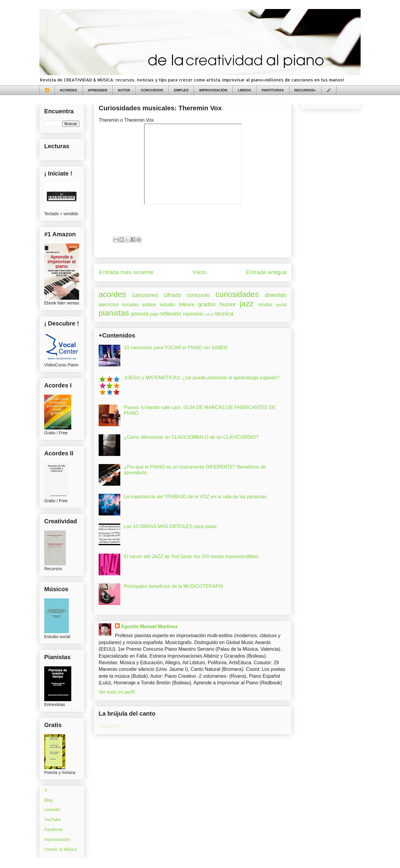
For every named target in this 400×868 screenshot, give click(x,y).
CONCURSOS (152, 90)
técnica (224, 314)
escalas (131, 305)
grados (207, 304)
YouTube (52, 820)
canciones (145, 295)
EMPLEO (181, 90)
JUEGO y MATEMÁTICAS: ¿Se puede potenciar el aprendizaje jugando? (202, 378)
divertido (276, 295)
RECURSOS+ (305, 90)
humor (228, 304)
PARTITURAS (273, 90)
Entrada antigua (266, 272)
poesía (140, 314)
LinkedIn (52, 810)
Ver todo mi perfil (117, 692)
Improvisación (57, 839)
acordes (112, 294)
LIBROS (244, 90)
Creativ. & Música (61, 849)
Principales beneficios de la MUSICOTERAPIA (173, 586)
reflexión (170, 314)
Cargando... (111, 726)
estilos (149, 305)
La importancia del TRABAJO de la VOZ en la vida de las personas (195, 497)
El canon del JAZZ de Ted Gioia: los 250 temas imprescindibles (191, 556)
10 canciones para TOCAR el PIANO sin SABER (175, 348)
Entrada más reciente (126, 272)
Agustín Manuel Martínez (149, 627)
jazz (247, 304)
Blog (48, 800)
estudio (168, 305)
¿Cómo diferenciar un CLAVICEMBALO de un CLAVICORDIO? (191, 437)
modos (265, 305)
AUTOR (124, 90)
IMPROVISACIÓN (213, 90)
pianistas (114, 313)
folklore (186, 305)
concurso (198, 295)
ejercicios (109, 305)
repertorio (193, 314)
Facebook (53, 830)
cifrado (172, 295)
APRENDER (98, 90)
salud (209, 314)
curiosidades (237, 294)
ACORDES (69, 90)
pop (154, 314)
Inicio (200, 272)
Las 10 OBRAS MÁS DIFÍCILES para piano (170, 526)
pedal (281, 305)
